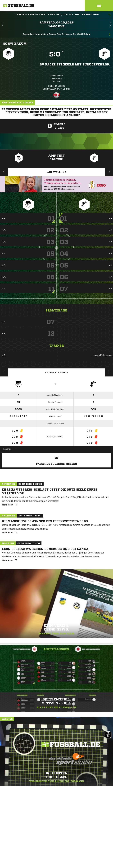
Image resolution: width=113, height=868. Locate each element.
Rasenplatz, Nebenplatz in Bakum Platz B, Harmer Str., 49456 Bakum (66, 34)
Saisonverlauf (109, 372)
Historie (4, 372)
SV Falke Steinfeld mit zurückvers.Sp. (75, 64)
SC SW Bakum (15, 43)
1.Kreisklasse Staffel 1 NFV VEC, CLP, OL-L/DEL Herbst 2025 (62, 15)
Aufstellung (57, 172)
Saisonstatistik (57, 372)
